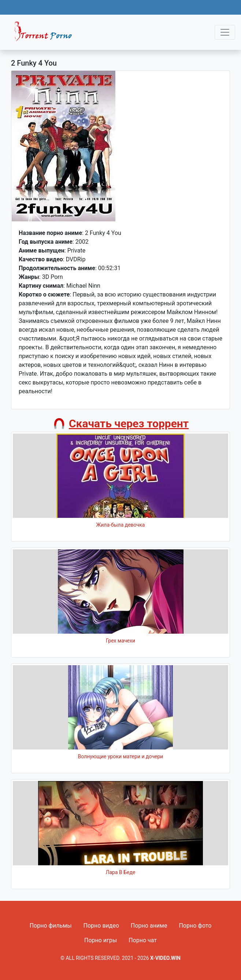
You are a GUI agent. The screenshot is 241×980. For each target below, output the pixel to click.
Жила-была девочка (121, 525)
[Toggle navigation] (225, 32)
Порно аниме (149, 926)
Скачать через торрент (129, 423)
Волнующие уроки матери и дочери (121, 756)
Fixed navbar (46, 34)
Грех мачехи (120, 641)
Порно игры (101, 940)
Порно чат (143, 940)
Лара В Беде (121, 872)
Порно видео (101, 926)
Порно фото (195, 926)
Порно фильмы (51, 926)
